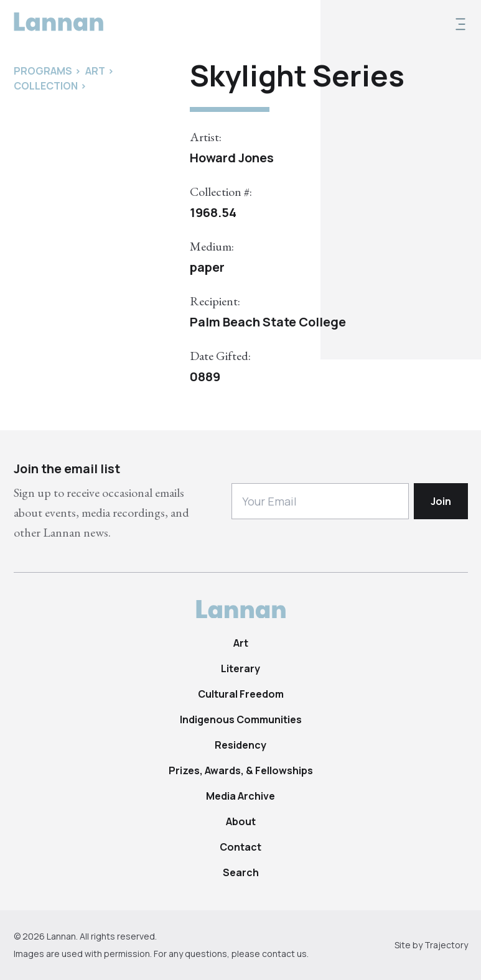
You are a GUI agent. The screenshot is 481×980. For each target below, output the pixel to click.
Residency (240, 745)
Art (241, 643)
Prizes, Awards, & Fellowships (241, 770)
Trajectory (446, 945)
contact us (284, 954)
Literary (240, 668)
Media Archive (240, 796)
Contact (240, 847)
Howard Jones (232, 158)
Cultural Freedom (241, 694)
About (241, 821)
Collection (46, 86)
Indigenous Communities (241, 719)
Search (241, 872)
